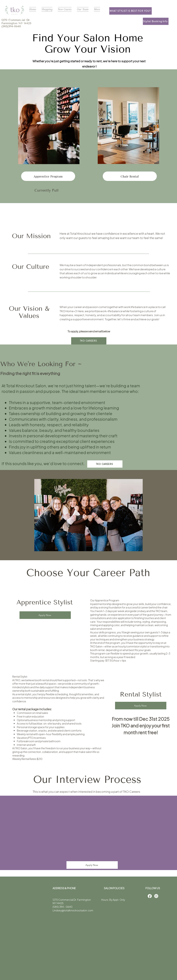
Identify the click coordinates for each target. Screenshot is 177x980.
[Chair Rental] (130, 176)
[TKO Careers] (89, 341)
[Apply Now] (45, 615)
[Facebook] (150, 896)
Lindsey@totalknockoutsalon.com (73, 910)
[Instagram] (156, 896)
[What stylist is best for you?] (130, 11)
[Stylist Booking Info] (156, 21)
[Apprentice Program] (48, 176)
